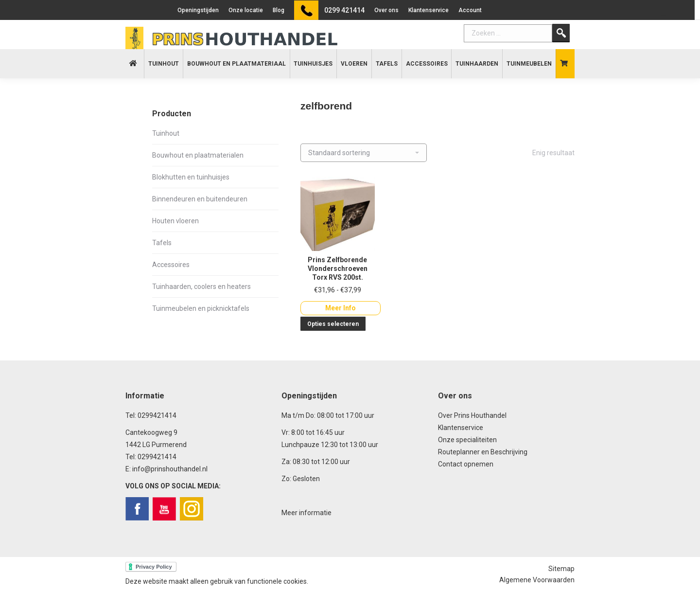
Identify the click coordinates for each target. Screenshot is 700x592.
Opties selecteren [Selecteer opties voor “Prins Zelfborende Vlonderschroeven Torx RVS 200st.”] (333, 324)
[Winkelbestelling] (364, 153)
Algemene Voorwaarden (537, 580)
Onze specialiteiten (467, 440)
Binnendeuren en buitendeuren (200, 199)
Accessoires (171, 265)
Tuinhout (166, 133)
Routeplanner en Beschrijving (483, 452)
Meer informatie (306, 513)
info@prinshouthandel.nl (170, 469)
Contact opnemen (466, 464)
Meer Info (341, 308)
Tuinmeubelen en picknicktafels (201, 308)
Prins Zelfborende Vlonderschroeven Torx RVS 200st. (338, 269)
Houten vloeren (175, 221)
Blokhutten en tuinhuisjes (191, 177)
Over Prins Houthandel (472, 415)
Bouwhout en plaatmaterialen (198, 155)
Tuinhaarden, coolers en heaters (201, 287)
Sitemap (561, 569)
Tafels (162, 243)
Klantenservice (461, 428)
